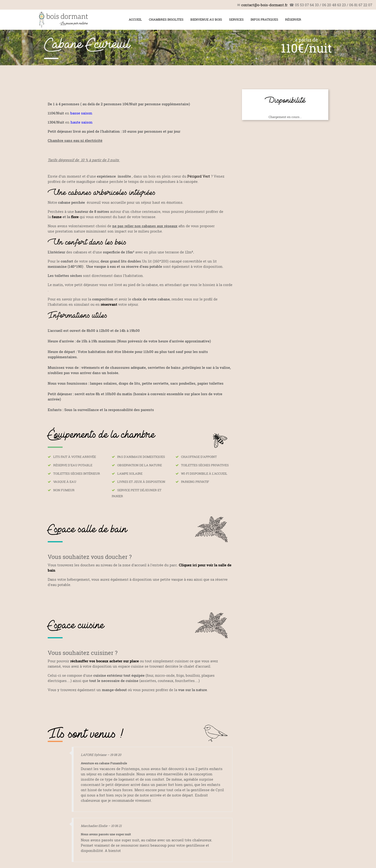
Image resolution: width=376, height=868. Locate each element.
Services (236, 19)
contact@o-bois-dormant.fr (264, 5)
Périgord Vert (199, 176)
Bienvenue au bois (206, 19)
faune (57, 217)
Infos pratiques (264, 19)
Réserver (293, 19)
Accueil (135, 19)
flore (75, 217)
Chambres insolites (166, 19)
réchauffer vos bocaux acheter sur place (105, 661)
